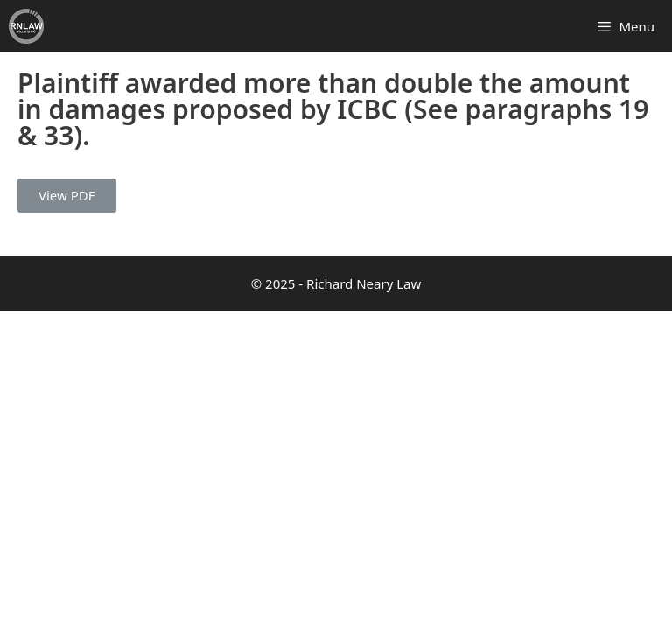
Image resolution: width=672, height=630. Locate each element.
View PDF (67, 195)
